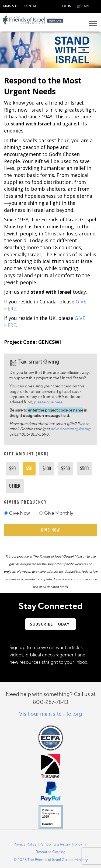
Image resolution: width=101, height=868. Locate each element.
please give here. (49, 402)
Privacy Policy (25, 844)
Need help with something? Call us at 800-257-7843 (51, 698)
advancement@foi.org (71, 429)
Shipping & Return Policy (62, 844)
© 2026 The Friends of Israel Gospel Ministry (51, 859)
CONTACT (31, 6)
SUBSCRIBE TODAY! (50, 624)
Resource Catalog (50, 852)
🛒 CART (83, 6)
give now (50, 530)
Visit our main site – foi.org (50, 714)
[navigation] (11, 5)
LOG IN (66, 6)
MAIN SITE (11, 6)
